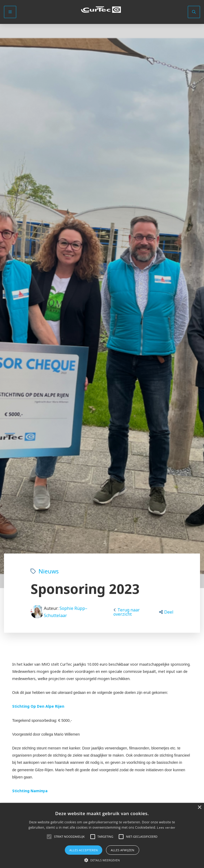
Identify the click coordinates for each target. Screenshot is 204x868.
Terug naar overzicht (127, 612)
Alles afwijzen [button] (123, 850)
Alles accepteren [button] (84, 850)
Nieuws (45, 571)
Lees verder (166, 827)
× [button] (199, 808)
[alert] (102, 835)
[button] (166, 612)
